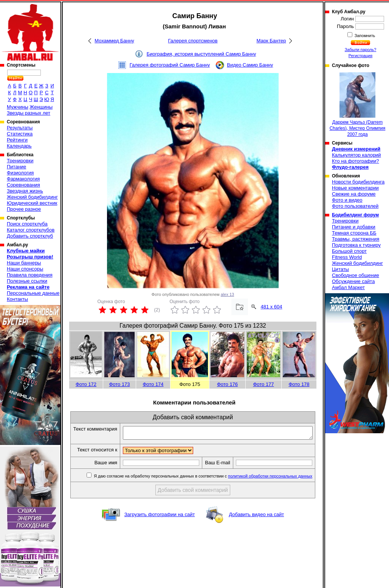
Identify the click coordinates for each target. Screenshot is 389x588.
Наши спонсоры (25, 269)
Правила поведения (30, 275)
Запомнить (364, 36)
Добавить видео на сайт (256, 528)
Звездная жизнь (25, 191)
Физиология (20, 173)
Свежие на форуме (354, 194)
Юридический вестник (32, 203)
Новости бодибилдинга (358, 182)
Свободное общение (356, 275)
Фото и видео (347, 200)
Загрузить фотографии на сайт (160, 528)
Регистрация (360, 56)
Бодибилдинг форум (355, 215)
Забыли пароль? (361, 50)
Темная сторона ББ (354, 233)
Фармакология (23, 179)
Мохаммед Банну (114, 41)
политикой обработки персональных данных (272, 489)
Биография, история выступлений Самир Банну (201, 54)
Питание (16, 167)
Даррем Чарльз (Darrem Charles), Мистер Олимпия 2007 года (358, 105)
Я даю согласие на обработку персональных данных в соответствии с (204, 489)
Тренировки (20, 161)
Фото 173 (119, 384)
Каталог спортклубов (31, 230)
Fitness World (347, 257)
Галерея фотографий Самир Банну (170, 65)
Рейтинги (17, 140)
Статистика (20, 134)
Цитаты (340, 269)
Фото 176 (227, 384)
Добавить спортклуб (30, 236)
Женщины (41, 107)
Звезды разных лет (29, 113)
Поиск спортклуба (27, 224)
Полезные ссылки (27, 281)
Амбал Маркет (348, 287)
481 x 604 (271, 307)
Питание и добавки (354, 227)
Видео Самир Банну (250, 65)
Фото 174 (153, 384)
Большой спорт (349, 251)
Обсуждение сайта (353, 281)
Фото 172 (86, 384)
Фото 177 (263, 384)
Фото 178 (299, 384)
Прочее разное (24, 209)
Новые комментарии (355, 188)
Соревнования (23, 185)
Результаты (20, 128)
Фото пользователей (355, 206)
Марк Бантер (271, 41)
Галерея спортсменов (193, 41)
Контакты (17, 299)
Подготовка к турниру (356, 245)
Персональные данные (33, 293)
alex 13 (227, 294)
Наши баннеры (24, 263)
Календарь (19, 146)
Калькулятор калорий (356, 155)
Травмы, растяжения (356, 239)
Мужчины (18, 107)
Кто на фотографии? (356, 161)
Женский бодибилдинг (32, 197)
